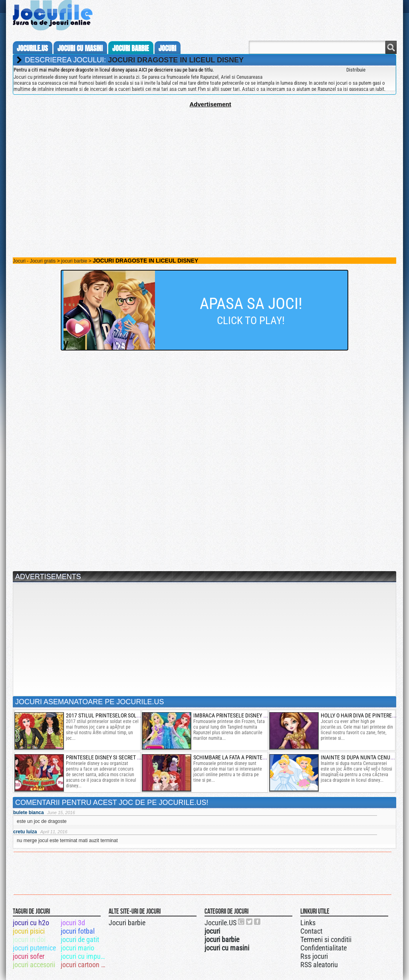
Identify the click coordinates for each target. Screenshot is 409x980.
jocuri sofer (29, 956)
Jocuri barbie (127, 923)
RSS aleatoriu (319, 965)
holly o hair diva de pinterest (359, 715)
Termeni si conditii (326, 939)
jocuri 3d (73, 923)
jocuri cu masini (80, 48)
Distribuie (356, 70)
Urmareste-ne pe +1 (242, 922)
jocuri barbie (131, 48)
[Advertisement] (204, 163)
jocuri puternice (34, 948)
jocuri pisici (29, 931)
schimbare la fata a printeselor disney (244, 757)
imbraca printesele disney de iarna (239, 715)
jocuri (167, 48)
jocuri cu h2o (31, 923)
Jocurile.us (32, 48)
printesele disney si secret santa (109, 757)
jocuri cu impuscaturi (84, 956)
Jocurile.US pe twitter (250, 922)
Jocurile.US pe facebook (258, 922)
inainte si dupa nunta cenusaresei (365, 757)
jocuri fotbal (78, 931)
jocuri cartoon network (84, 965)
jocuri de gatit (80, 939)
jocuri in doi (29, 939)
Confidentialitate (324, 948)
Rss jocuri (314, 956)
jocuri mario (77, 948)
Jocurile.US (220, 923)
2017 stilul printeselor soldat (106, 715)
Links (308, 923)
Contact (311, 931)
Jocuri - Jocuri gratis (34, 261)
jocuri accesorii (34, 965)
